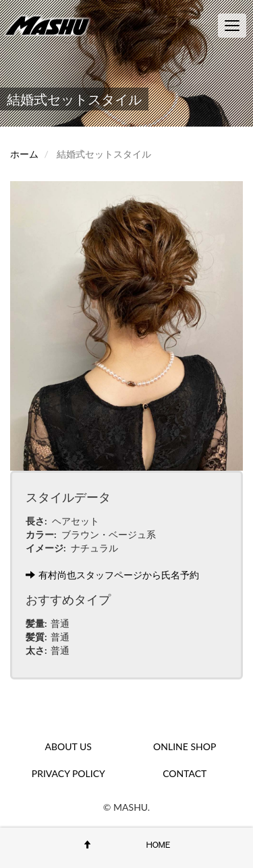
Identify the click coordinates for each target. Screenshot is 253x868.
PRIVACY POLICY (68, 773)
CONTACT (185, 773)
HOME (159, 844)
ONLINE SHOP (185, 746)
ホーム (24, 154)
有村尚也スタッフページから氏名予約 (112, 575)
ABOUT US (68, 746)
